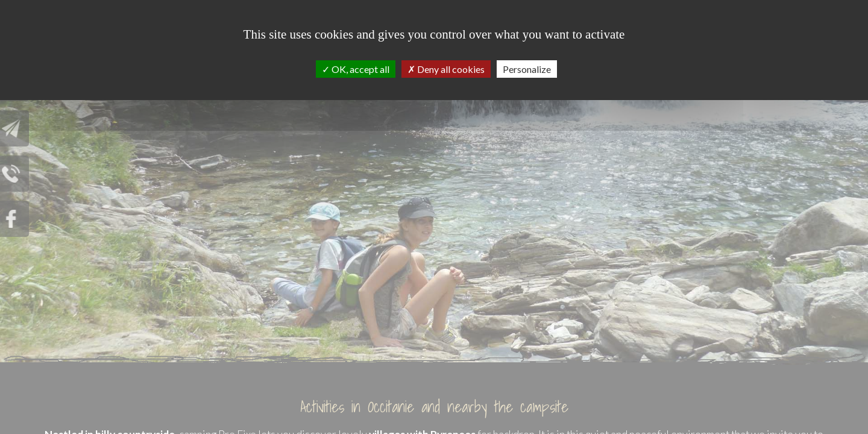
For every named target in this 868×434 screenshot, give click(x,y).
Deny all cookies (446, 69)
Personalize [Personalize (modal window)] (527, 69)
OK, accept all (356, 69)
